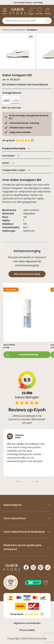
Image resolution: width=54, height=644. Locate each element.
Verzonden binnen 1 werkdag (27, 3)
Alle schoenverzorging (27, 274)
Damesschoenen (17, 30)
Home (5, 30)
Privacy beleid (27, 630)
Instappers (32, 30)
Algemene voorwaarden (27, 623)
